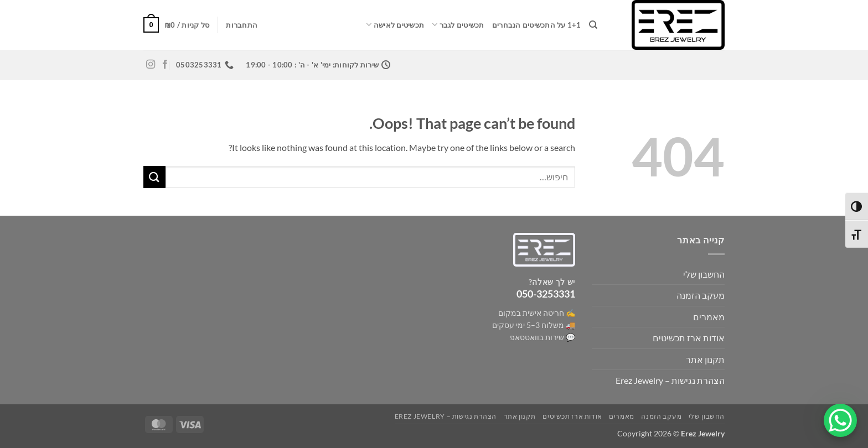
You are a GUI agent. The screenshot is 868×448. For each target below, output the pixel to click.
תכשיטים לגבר (458, 25)
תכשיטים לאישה (395, 25)
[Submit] (154, 177)
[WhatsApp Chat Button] (840, 420)
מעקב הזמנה (701, 295)
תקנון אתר (705, 359)
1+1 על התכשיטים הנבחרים (537, 25)
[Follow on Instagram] (151, 65)
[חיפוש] (593, 25)
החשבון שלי (704, 274)
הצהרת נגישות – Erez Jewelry (670, 380)
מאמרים (709, 317)
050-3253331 (546, 294)
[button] (242, 25)
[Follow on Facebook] (165, 65)
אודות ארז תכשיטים (689, 338)
